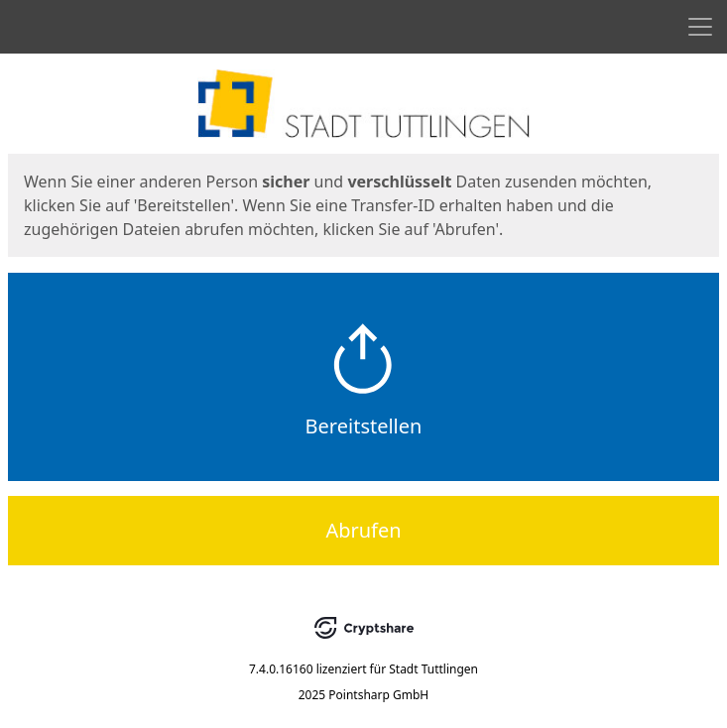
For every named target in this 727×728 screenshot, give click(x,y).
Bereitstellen (364, 426)
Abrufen (363, 530)
